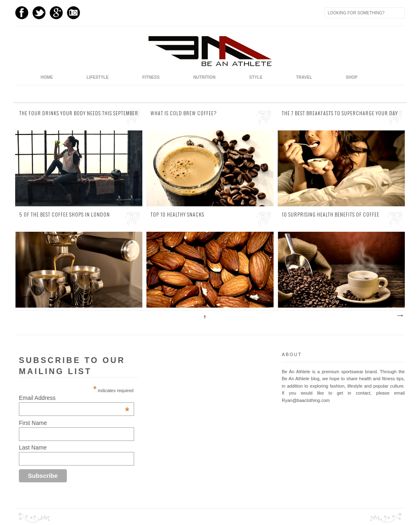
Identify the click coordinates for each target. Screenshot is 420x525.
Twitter (39, 13)
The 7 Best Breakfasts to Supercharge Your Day (340, 113)
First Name (33, 423)
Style (256, 77)
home (47, 77)
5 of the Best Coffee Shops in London (65, 215)
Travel (304, 77)
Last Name (33, 447)
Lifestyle (98, 77)
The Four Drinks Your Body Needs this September (79, 113)
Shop (352, 77)
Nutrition (204, 77)
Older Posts (399, 316)
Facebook (22, 13)
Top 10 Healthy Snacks (177, 215)
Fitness (151, 77)
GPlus (56, 13)
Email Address (74, 398)
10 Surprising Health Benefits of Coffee (331, 215)
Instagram (73, 13)
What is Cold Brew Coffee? (184, 113)
